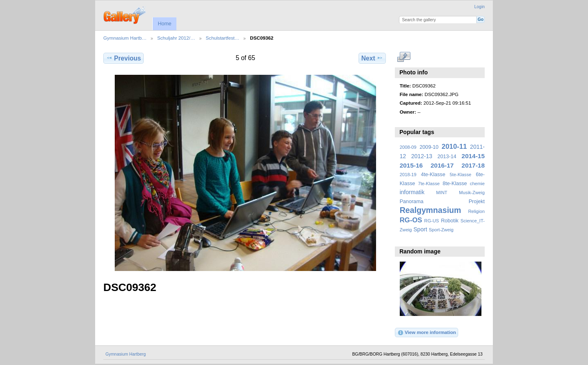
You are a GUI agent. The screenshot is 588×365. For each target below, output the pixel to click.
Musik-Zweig (472, 193)
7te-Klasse (429, 184)
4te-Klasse (433, 175)
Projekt (477, 202)
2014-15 (473, 156)
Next (372, 58)
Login (480, 7)
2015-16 (411, 165)
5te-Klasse (460, 175)
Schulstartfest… (223, 38)
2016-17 (442, 165)
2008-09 (408, 147)
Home (164, 24)
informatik (412, 192)
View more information (427, 333)
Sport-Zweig (441, 230)
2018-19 (408, 175)
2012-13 (422, 156)
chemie (477, 184)
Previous (124, 58)
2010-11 (454, 147)
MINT (442, 193)
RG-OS (411, 220)
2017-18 (473, 165)
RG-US (432, 221)
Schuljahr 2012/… (176, 38)
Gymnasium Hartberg (126, 354)
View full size (404, 57)
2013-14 (447, 157)
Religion (476, 211)
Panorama (412, 202)
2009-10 (429, 147)
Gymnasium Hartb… (125, 38)
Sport (421, 229)
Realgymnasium (431, 210)
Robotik (450, 221)
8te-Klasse (455, 184)
